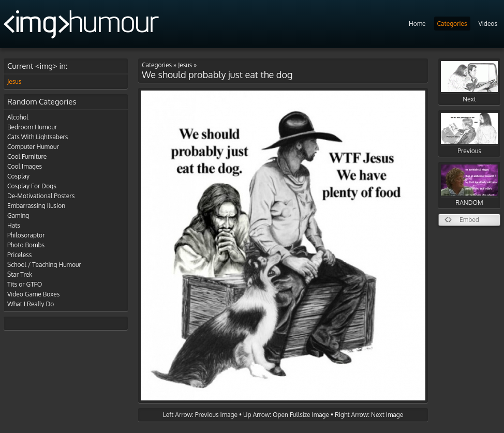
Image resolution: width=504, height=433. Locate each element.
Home (417, 24)
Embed (469, 220)
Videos (488, 24)
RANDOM (469, 185)
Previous (469, 134)
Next (469, 82)
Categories (452, 24)
